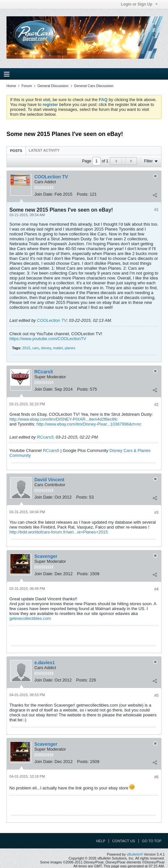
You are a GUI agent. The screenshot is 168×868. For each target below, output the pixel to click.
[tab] (16, 150)
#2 (156, 405)
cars (36, 348)
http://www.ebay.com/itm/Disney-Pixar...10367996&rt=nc (89, 424)
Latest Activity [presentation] (44, 150)
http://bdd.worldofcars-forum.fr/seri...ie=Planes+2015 (59, 532)
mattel (58, 348)
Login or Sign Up (139, 4)
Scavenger (46, 556)
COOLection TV (51, 177)
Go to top (152, 841)
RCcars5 (44, 372)
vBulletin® (135, 854)
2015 (26, 348)
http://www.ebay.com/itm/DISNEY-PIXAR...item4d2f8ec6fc (64, 419)
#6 (156, 777)
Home (11, 86)
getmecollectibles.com (30, 618)
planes (70, 348)
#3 (156, 513)
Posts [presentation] (16, 151)
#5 (156, 696)
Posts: (83, 194)
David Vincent (49, 480)
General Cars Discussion (94, 86)
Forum (27, 86)
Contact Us (124, 841)
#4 (156, 589)
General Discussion (53, 86)
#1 (156, 210)
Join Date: (44, 194)
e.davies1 (45, 663)
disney (46, 348)
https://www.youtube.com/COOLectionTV (48, 339)
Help (101, 841)
